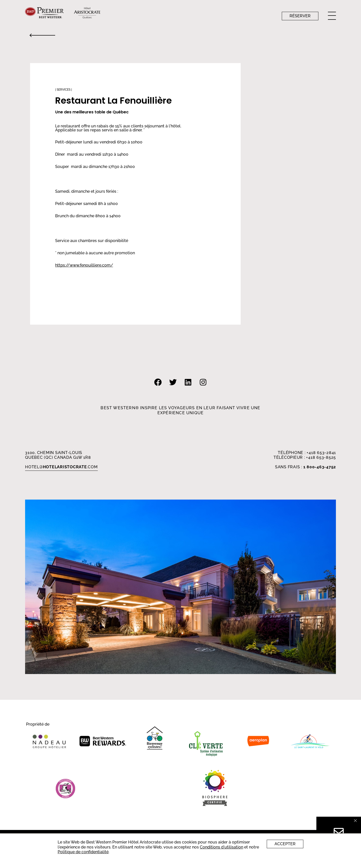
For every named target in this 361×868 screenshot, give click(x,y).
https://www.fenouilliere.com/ (84, 265)
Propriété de (38, 724)
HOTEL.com (61, 467)
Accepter (285, 844)
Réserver (300, 16)
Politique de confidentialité (83, 852)
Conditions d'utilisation (221, 847)
